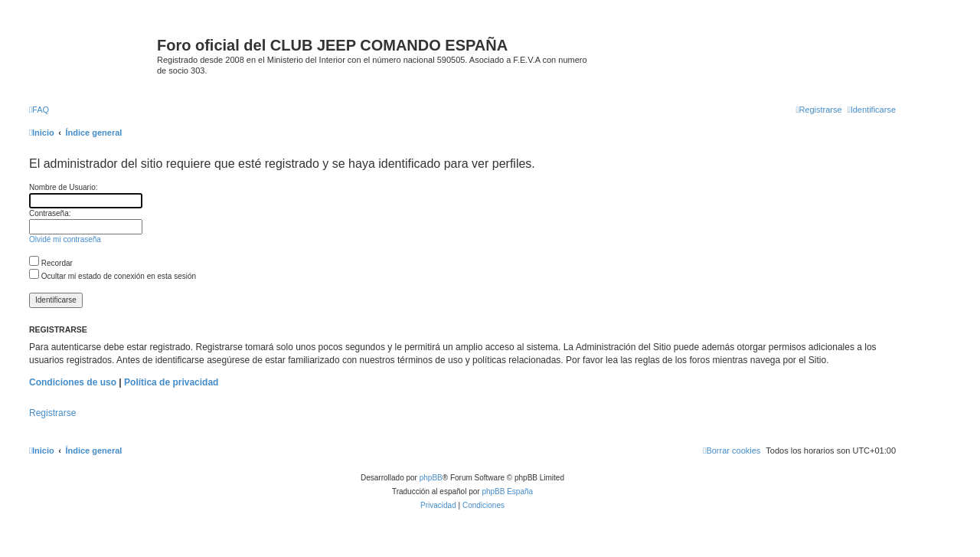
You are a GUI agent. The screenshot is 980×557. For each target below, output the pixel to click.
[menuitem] (39, 110)
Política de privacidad (171, 382)
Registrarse (52, 413)
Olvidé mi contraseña (65, 239)
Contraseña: (50, 213)
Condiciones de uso (73, 382)
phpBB (431, 478)
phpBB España (507, 491)
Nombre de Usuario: (63, 187)
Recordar (51, 263)
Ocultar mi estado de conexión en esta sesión (113, 276)
